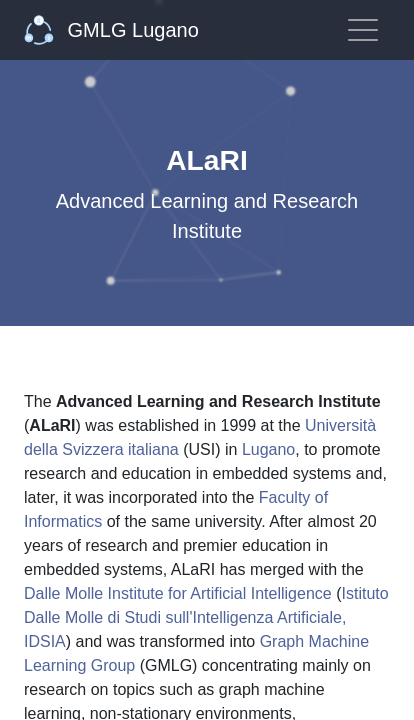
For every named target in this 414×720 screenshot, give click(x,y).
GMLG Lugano (111, 30)
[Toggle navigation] (363, 30)
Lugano (268, 449)
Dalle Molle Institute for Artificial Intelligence (178, 593)
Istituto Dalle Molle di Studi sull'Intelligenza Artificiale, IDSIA (206, 617)
